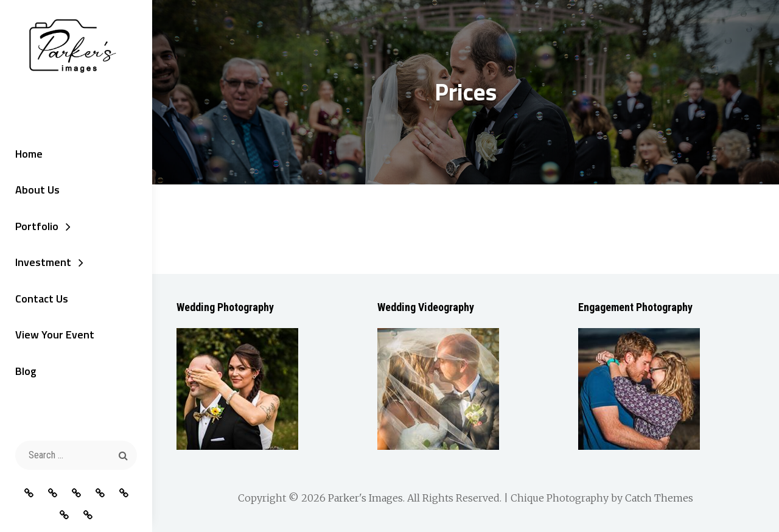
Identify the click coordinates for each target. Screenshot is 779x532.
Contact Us (42, 299)
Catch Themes (659, 498)
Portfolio (37, 226)
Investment (43, 262)
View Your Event (55, 334)
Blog (26, 371)
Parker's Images (365, 498)
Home (29, 154)
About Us (37, 190)
